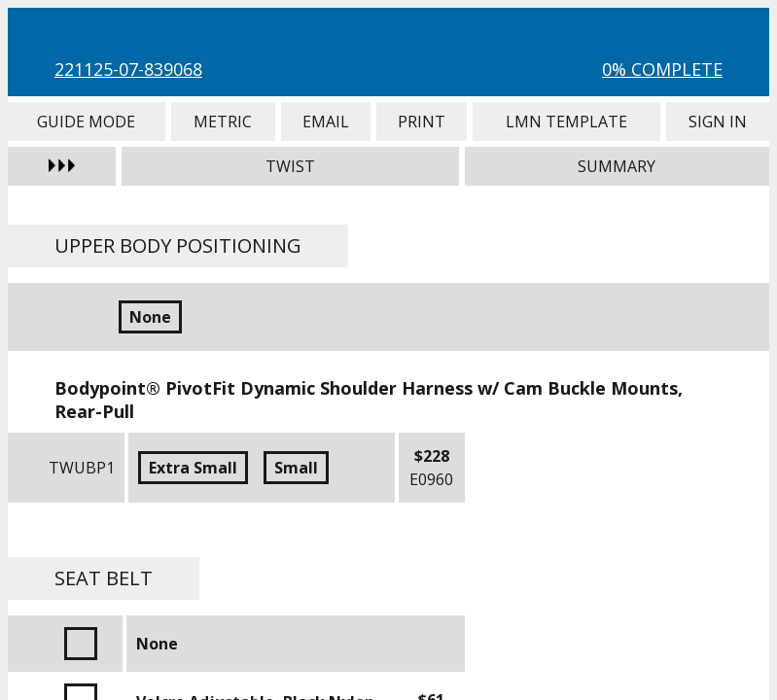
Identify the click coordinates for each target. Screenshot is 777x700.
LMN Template (566, 122)
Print (422, 122)
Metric (224, 122)
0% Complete (662, 69)
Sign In (718, 122)
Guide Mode (87, 122)
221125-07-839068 (128, 69)
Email (326, 122)
